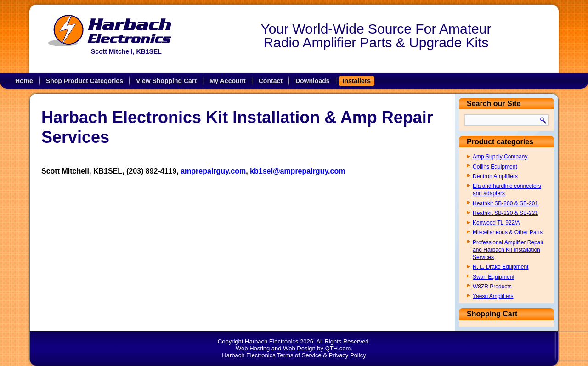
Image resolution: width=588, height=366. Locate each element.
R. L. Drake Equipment (500, 267)
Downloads (313, 81)
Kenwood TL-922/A (496, 223)
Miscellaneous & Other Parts (508, 232)
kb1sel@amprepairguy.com (297, 171)
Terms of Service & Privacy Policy (322, 355)
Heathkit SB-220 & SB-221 (505, 213)
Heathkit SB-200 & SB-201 (505, 203)
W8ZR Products (492, 287)
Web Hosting (253, 348)
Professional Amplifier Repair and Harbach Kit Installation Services (508, 250)
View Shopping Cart (166, 81)
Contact (271, 81)
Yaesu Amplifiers (493, 296)
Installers (357, 81)
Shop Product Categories (85, 81)
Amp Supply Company (500, 157)
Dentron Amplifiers (495, 176)
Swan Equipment (494, 277)
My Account (228, 81)
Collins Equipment (495, 167)
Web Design (299, 348)
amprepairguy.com (213, 171)
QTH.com (338, 348)
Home (24, 81)
